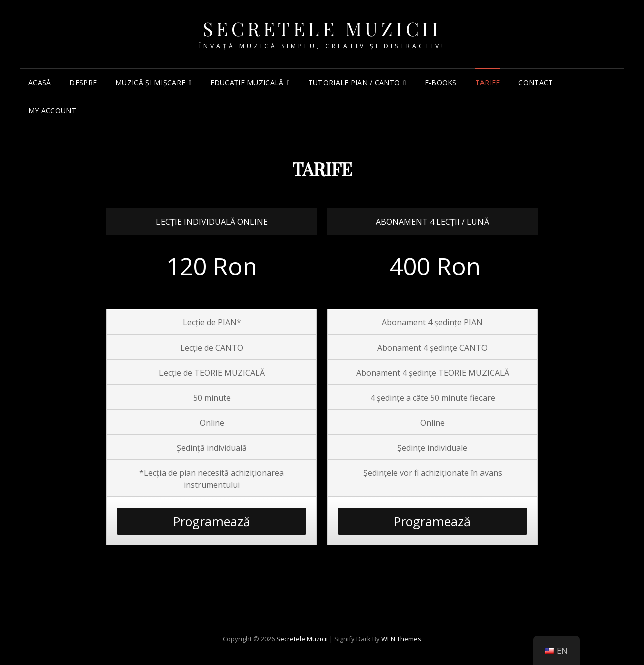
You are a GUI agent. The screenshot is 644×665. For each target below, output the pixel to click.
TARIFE (488, 82)
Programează (212, 521)
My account (52, 111)
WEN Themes (401, 639)
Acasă (39, 82)
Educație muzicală (247, 82)
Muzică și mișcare (150, 82)
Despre (83, 82)
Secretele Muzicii (322, 28)
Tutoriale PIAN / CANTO (354, 82)
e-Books (441, 82)
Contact (535, 82)
